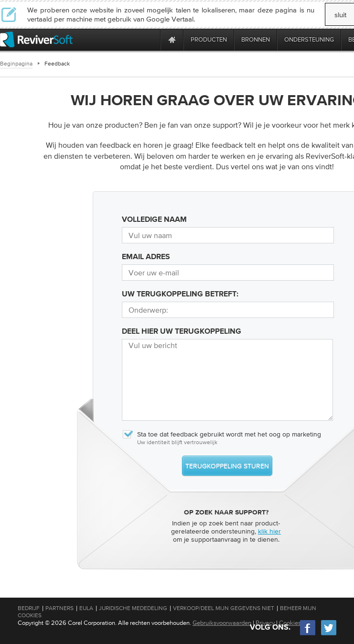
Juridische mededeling (133, 608)
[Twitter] (329, 634)
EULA (86, 608)
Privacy (265, 623)
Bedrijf (29, 608)
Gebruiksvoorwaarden (222, 623)
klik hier (269, 531)
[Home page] (172, 39)
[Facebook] (308, 634)
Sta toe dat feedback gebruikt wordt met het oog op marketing (221, 434)
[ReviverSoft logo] (36, 39)
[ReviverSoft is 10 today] (151, 39)
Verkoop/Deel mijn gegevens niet (224, 608)
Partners (59, 608)
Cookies (290, 623)
